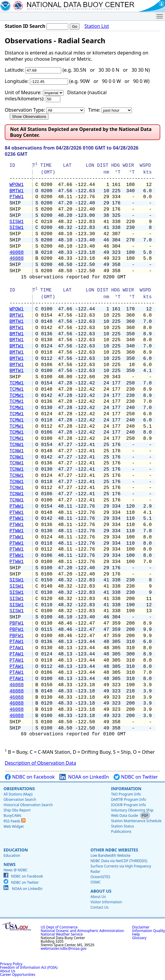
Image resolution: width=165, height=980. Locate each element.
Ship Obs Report (17, 810)
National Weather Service (62, 934)
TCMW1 (17, 383)
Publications (121, 831)
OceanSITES (100, 877)
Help (136, 934)
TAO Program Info (126, 794)
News (9, 864)
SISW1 (17, 222)
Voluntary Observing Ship (132, 810)
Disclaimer (141, 927)
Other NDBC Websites (114, 850)
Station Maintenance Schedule (136, 821)
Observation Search (20, 799)
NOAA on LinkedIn (84, 777)
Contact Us (100, 907)
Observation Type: (25, 110)
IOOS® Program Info (128, 805)
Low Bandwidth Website (110, 855)
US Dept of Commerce (59, 927)
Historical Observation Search (28, 805)
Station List (97, 26)
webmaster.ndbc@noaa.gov (64, 948)
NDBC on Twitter (136, 777)
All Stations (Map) (18, 794)
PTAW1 (17, 642)
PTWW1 (17, 197)
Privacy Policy (11, 964)
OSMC (96, 882)
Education (16, 850)
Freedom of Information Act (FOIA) (29, 967)
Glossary (139, 938)
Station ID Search (25, 26)
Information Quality (149, 931)
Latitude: (14, 70)
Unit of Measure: (23, 92)
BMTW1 (17, 191)
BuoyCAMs (12, 815)
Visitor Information (106, 902)
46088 (17, 253)
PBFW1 (17, 623)
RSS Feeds (14, 821)
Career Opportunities (18, 975)
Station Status (122, 826)
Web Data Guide (124, 815)
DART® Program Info (128, 799)
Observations (19, 789)
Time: (94, 110)
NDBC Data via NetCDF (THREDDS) (119, 861)
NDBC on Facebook (30, 777)
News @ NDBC (16, 870)
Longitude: (17, 81)
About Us (101, 891)
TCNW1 (17, 445)
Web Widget (14, 826)
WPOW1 (17, 185)
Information (126, 789)
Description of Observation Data (40, 763)
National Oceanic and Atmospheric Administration (82, 931)
